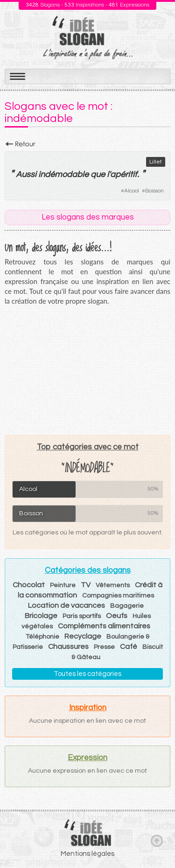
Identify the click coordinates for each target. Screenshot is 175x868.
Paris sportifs (82, 616)
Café (129, 647)
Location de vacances (66, 605)
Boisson (154, 191)
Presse (104, 647)
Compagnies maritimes (118, 596)
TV (86, 585)
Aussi (26, 174)
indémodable (63, 174)
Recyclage (83, 636)
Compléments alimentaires (104, 626)
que (98, 174)
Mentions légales (87, 854)
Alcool (132, 191)
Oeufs (117, 616)
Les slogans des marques (88, 217)
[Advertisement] (88, 370)
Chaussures (68, 647)
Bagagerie (127, 606)
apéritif (124, 174)
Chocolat (29, 585)
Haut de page (157, 840)
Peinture (63, 585)
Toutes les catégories (87, 674)
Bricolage (41, 616)
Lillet (156, 162)
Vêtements (113, 585)
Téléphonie (42, 637)
